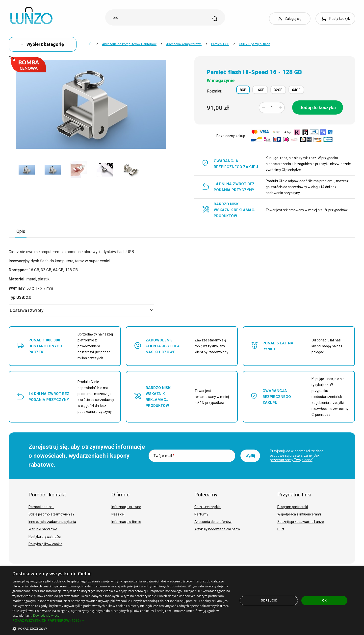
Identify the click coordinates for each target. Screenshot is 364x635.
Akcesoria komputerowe (184, 44)
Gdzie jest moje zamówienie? (51, 514)
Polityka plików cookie (45, 544)
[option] (27, 170)
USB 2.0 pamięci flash (255, 44)
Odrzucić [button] (269, 600)
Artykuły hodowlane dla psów (217, 529)
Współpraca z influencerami (299, 514)
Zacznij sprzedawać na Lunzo (301, 522)
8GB (243, 90)
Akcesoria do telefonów (213, 522)
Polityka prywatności (45, 537)
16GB (260, 90)
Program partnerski (293, 507)
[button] (122, 620)
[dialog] (182, 601)
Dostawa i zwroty (81, 310)
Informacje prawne (126, 507)
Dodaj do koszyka (318, 107)
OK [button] (324, 600)
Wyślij (250, 456)
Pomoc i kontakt (41, 507)
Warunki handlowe (43, 529)
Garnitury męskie (208, 507)
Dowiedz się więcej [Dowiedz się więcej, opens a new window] (47, 616)
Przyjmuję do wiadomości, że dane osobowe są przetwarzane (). (297, 455)
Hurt (281, 529)
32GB (278, 90)
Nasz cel (118, 514)
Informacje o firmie (126, 522)
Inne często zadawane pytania (52, 522)
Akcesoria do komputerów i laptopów (129, 44)
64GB (296, 90)
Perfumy (201, 514)
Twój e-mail (164, 456)
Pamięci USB (220, 44)
